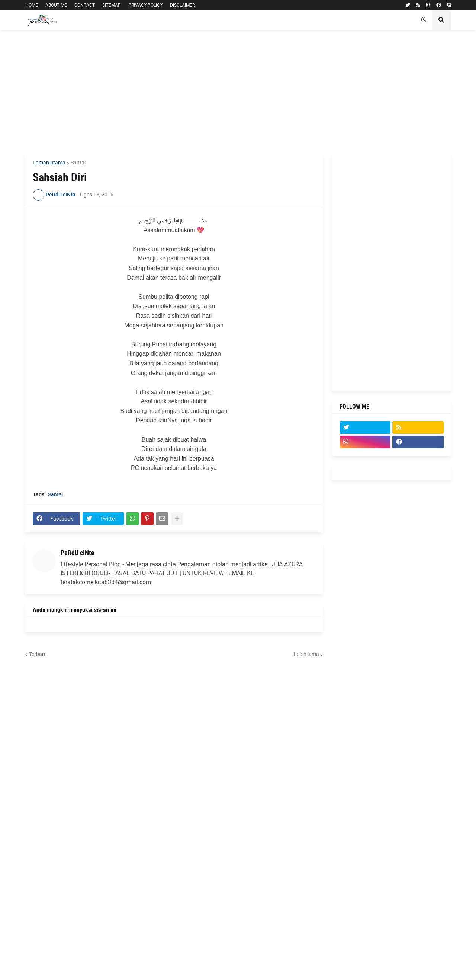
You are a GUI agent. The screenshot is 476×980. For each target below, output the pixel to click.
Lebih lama (306, 654)
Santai (78, 163)
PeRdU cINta (77, 553)
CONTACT (85, 5)
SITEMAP (112, 5)
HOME (32, 5)
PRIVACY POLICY (145, 5)
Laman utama (49, 163)
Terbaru (38, 654)
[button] (424, 20)
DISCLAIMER (182, 5)
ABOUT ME (56, 5)
